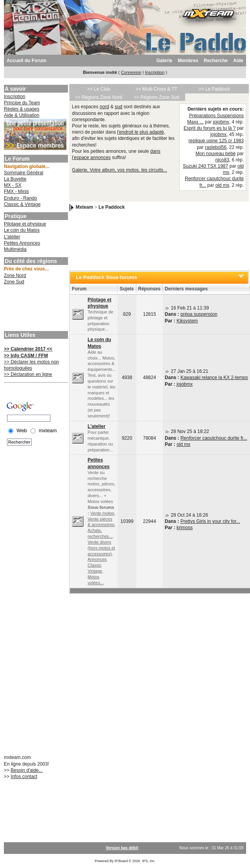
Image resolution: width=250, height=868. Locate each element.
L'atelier (12, 237)
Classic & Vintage (22, 204)
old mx (222, 185)
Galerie (164, 61)
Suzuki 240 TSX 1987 (205, 166)
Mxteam (85, 207)
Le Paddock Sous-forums (106, 277)
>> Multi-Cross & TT (156, 89)
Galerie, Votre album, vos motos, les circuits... (119, 170)
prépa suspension (199, 314)
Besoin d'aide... (27, 770)
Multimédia (15, 249)
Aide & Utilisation (22, 115)
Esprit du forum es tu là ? (210, 128)
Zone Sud (14, 282)
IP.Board (121, 861)
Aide (238, 61)
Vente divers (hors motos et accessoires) (101, 548)
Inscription (155, 72)
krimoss (185, 528)
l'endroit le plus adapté (141, 132)
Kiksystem (187, 321)
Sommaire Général (24, 173)
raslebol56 (216, 147)
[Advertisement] (35, 309)
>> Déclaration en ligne (28, 374)
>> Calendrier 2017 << (28, 349)
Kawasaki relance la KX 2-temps (214, 378)
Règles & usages (22, 109)
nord (104, 107)
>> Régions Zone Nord (99, 97)
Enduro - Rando (21, 198)
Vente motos (102, 513)
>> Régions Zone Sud (156, 97)
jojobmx (221, 122)
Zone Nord (15, 276)
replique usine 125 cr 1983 (216, 141)
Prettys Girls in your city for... (210, 521)
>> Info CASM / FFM (26, 356)
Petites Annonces (22, 243)
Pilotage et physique (25, 224)
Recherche (216, 61)
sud (119, 107)
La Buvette (15, 179)
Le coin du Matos (22, 230)
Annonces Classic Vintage (97, 565)
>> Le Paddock (214, 89)
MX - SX (13, 185)
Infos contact (24, 777)
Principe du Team (22, 103)
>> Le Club (99, 89)
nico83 (222, 160)
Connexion (131, 72)
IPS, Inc (148, 861)
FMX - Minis (16, 191)
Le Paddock (112, 207)
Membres (188, 61)
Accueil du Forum (26, 61)
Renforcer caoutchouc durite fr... (214, 438)
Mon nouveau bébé (216, 154)
